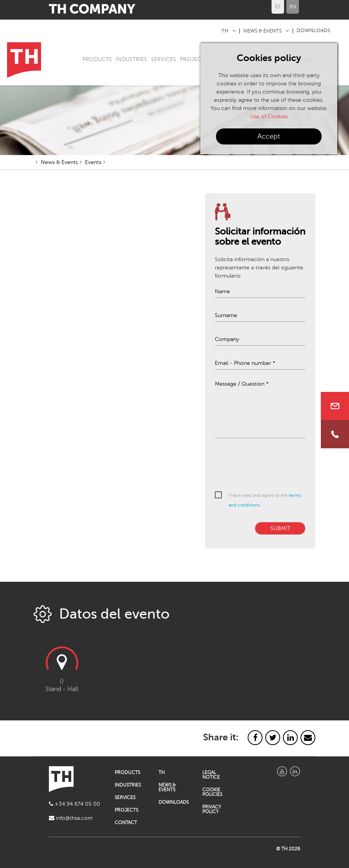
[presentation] (274, 465)
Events (93, 162)
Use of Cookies (269, 116)
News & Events (59, 162)
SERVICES (164, 59)
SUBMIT (280, 528)
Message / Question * (242, 384)
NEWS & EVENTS (263, 31)
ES (278, 7)
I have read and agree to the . (265, 500)
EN (293, 7)
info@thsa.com (71, 818)
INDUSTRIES (131, 59)
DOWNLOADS (313, 31)
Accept (269, 136)
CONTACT (126, 823)
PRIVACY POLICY (212, 809)
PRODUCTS (97, 59)
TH (225, 31)
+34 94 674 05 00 (75, 804)
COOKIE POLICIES (212, 792)
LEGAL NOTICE (211, 775)
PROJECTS (194, 59)
